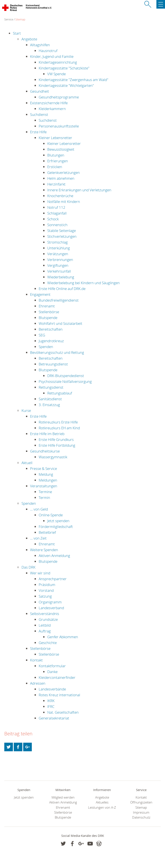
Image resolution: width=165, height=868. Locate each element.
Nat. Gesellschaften (63, 712)
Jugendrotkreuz (51, 341)
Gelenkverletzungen (63, 173)
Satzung (45, 596)
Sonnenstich (57, 225)
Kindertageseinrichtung (58, 62)
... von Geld (39, 509)
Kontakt (36, 660)
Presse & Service (44, 469)
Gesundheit (40, 91)
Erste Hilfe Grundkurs (56, 439)
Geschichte (48, 643)
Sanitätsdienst (50, 399)
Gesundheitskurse (45, 451)
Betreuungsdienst (53, 364)
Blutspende (48, 318)
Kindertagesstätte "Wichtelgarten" (66, 85)
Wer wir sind (40, 573)
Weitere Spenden (44, 550)
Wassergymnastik (53, 457)
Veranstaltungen (44, 486)
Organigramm (50, 602)
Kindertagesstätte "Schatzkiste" (64, 68)
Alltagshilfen (40, 45)
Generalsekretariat (54, 718)
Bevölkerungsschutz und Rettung (57, 352)
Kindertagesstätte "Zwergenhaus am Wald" (73, 80)
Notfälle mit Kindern (64, 202)
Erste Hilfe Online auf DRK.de (62, 289)
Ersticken (55, 167)
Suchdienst (39, 114)
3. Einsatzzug (49, 405)
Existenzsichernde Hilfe (49, 103)
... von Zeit (38, 538)
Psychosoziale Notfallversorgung (65, 381)
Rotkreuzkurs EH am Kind (59, 428)
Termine (45, 492)
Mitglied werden (63, 797)
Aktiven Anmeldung (54, 556)
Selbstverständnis (45, 614)
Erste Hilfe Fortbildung (57, 445)
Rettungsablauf (60, 393)
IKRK (51, 701)
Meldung (46, 474)
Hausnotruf (48, 51)
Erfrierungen (58, 161)
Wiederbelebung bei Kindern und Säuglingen (83, 283)
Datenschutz (141, 817)
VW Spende (57, 74)
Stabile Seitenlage (62, 231)
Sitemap (20, 19)
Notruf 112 (56, 207)
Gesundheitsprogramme (59, 97)
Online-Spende (51, 515)
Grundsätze (48, 619)
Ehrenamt (47, 306)
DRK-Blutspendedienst (66, 376)
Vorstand (46, 590)
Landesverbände (52, 689)
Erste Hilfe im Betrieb (47, 434)
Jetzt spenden (58, 521)
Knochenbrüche (60, 196)
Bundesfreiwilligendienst (59, 300)
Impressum (141, 812)
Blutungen (56, 155)
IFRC (51, 706)
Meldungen (48, 480)
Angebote (29, 39)
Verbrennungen (60, 260)
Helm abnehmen (61, 178)
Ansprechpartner (53, 579)
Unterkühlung (59, 248)
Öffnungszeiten (141, 802)
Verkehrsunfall (59, 271)
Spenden (46, 347)
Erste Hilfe (38, 132)
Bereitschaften (51, 329)
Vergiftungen (58, 265)
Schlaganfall (57, 213)
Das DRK (28, 567)
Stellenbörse (49, 312)
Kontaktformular (52, 666)
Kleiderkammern (52, 109)
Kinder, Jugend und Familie (52, 56)
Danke (52, 672)
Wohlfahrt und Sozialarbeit (60, 323)
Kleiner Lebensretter (55, 138)
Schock (53, 219)
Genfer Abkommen (63, 637)
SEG (42, 335)
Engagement (40, 294)
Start (17, 33)
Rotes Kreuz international (59, 695)
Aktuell (27, 463)
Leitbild (45, 625)
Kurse (26, 410)
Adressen (38, 683)
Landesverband (51, 608)
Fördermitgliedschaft (56, 527)
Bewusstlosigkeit (61, 149)
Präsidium (47, 585)
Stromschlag (57, 242)
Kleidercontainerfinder (57, 677)
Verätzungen (58, 254)
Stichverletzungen (62, 236)
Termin (44, 498)
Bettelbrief (47, 532)
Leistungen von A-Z (102, 807)
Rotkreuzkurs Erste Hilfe (58, 422)
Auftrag (45, 631)
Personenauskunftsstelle (59, 126)
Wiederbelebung (61, 277)
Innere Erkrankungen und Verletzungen (79, 190)
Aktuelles (102, 802)
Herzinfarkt (56, 184)
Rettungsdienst (51, 387)
